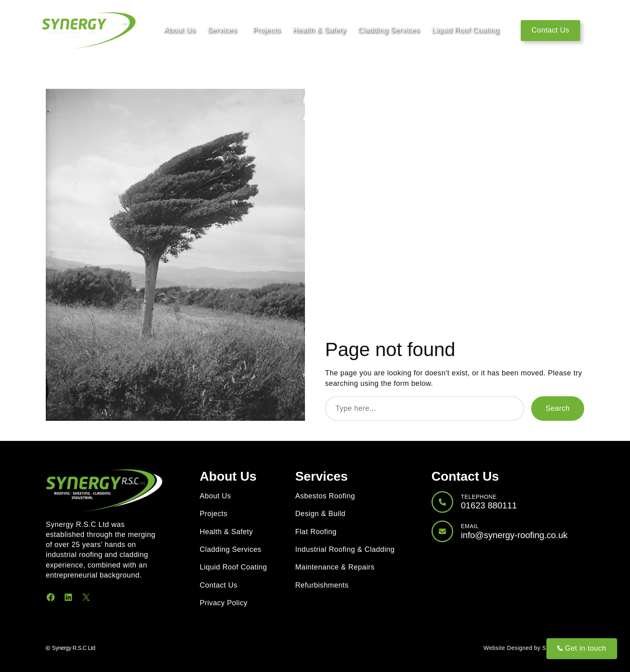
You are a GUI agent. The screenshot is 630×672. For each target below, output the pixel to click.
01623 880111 (489, 505)
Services (222, 30)
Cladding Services (389, 30)
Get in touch (582, 648)
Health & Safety (319, 30)
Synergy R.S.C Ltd (73, 648)
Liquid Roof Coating (465, 30)
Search (558, 408)
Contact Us (550, 30)
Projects (267, 30)
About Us (180, 30)
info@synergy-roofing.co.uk (514, 535)
